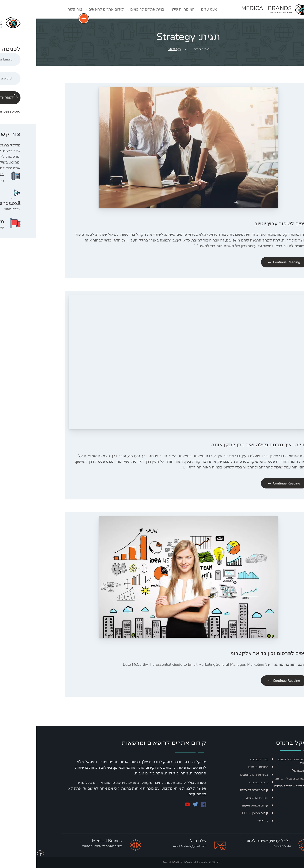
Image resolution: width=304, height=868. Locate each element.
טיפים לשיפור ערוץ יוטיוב (245, 224)
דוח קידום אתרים (223, 798)
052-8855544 (245, 846)
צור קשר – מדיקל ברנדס (257, 786)
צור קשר (39, 9)
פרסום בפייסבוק (223, 782)
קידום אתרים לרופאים (70, 9)
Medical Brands (160, 862)
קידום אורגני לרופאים (220, 790)
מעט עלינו (173, 9)
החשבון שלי (265, 771)
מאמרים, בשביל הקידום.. (257, 778)
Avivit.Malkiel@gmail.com (153, 846)
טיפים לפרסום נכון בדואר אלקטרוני (233, 653)
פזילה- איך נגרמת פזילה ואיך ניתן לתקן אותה (223, 445)
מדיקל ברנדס (225, 759)
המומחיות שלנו (146, 9)
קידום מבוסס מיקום (221, 805)
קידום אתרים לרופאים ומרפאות (259, 761)
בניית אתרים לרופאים (111, 9)
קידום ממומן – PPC (221, 813)
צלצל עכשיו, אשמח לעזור (232, 841)
